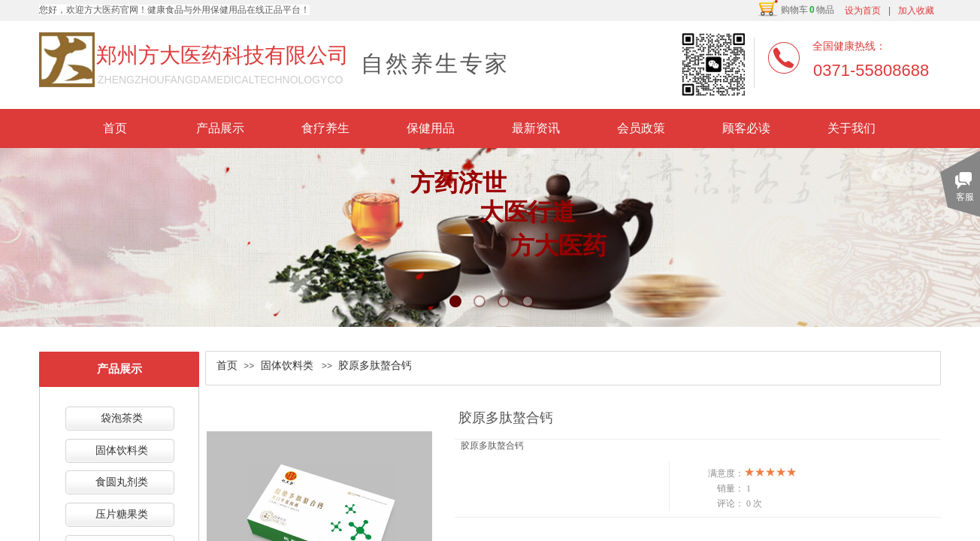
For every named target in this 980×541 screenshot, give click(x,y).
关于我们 (851, 128)
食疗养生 (325, 128)
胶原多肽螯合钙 (375, 366)
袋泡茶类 (122, 418)
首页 (115, 128)
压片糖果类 (122, 514)
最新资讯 (536, 128)
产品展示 (220, 128)
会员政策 (641, 128)
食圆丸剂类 (122, 482)
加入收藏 (916, 11)
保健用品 (431, 128)
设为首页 (863, 11)
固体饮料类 (287, 366)
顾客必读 (746, 128)
